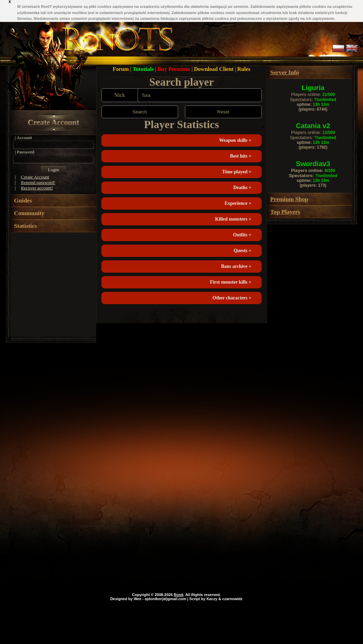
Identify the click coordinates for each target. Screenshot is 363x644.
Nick (120, 95)
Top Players (285, 212)
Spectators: (313, 100)
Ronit (178, 595)
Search (140, 112)
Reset (223, 112)
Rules (244, 69)
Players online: (313, 94)
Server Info (285, 72)
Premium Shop (289, 199)
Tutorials (144, 69)
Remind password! (38, 182)
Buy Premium (174, 69)
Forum (121, 69)
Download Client (215, 69)
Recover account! (37, 188)
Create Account (53, 122)
